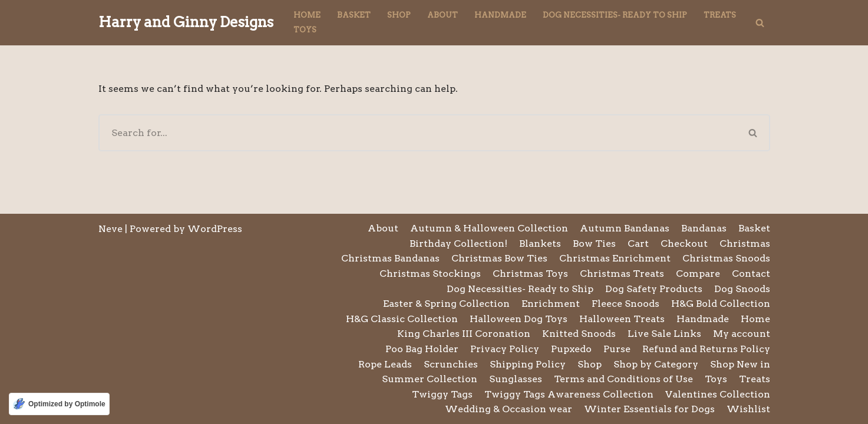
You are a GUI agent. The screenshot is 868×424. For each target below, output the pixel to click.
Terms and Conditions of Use (623, 379)
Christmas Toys (530, 274)
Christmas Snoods (726, 258)
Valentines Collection (718, 394)
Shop (399, 15)
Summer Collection (430, 379)
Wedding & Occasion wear (509, 409)
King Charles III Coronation (464, 334)
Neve (110, 229)
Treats (720, 15)
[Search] (760, 23)
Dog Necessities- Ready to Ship (615, 15)
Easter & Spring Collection (446, 304)
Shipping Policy (528, 364)
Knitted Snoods (579, 334)
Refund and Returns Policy (706, 349)
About (443, 15)
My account (742, 334)
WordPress (215, 229)
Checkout (684, 244)
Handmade (500, 15)
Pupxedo (571, 349)
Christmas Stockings (430, 274)
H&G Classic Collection (402, 319)
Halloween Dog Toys (519, 319)
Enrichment (551, 304)
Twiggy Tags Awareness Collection (569, 394)
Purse (617, 349)
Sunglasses (516, 379)
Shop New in (740, 364)
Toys (305, 30)
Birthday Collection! (458, 244)
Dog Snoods (742, 289)
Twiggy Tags (442, 394)
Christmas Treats (622, 274)
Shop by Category (656, 364)
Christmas (745, 244)
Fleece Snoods (626, 304)
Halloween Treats (622, 319)
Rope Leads (385, 364)
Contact (751, 274)
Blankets (540, 244)
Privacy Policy (505, 349)
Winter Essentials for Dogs (649, 409)
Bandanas (704, 228)
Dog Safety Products (654, 289)
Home (307, 15)
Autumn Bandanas (625, 228)
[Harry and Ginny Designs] (186, 23)
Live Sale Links (664, 334)
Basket (354, 15)
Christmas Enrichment (615, 258)
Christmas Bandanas (390, 258)
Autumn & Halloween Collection (489, 228)
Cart (638, 244)
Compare (698, 274)
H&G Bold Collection (721, 304)
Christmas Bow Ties (499, 258)
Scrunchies (451, 364)
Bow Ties (594, 244)
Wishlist (748, 409)
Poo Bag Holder (422, 349)
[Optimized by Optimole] (59, 404)
